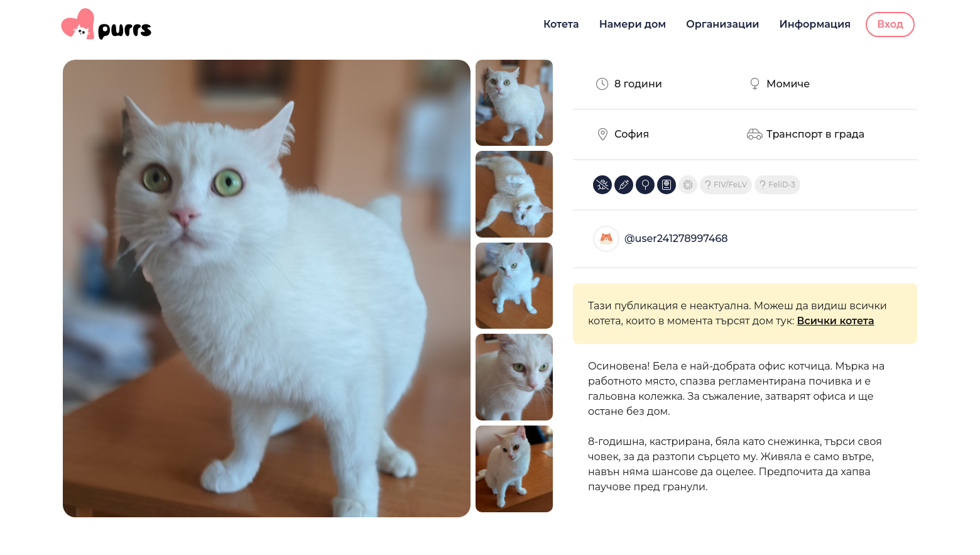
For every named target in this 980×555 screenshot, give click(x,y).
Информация (815, 24)
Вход (890, 24)
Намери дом (633, 24)
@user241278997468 (676, 239)
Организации (722, 24)
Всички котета (835, 321)
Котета (561, 24)
